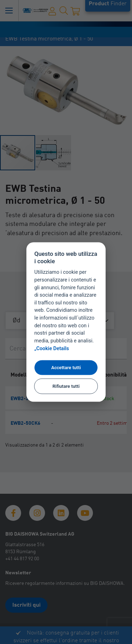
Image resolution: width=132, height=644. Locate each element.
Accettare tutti (66, 368)
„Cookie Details (52, 349)
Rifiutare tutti (66, 386)
